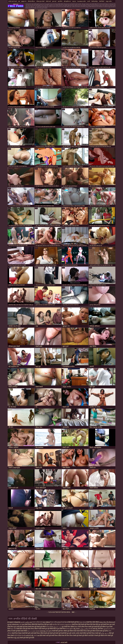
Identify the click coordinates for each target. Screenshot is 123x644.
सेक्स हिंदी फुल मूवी (98, 624)
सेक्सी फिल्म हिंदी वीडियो (93, 622)
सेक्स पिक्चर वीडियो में (33, 629)
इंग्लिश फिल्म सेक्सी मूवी (88, 627)
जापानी (89, 1)
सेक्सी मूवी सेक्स (24, 627)
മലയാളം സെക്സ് (46, 631)
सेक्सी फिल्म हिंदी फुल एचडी (45, 624)
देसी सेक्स (100, 629)
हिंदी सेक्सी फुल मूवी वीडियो (46, 629)
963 (73, 612)
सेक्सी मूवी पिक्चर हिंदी (87, 624)
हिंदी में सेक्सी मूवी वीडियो (98, 635)
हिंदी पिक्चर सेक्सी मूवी (95, 633)
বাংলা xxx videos (45, 622)
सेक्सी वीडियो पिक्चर (82, 631)
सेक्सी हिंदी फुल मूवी (66, 633)
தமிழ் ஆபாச (105, 633)
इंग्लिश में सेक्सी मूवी (13, 631)
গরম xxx (22, 624)
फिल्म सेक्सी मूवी (74, 635)
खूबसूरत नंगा (24, 1)
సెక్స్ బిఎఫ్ (17, 638)
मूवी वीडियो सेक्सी (72, 631)
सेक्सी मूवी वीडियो (41, 627)
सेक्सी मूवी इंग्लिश (104, 631)
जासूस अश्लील (109, 1)
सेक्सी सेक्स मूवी (32, 627)
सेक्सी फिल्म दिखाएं (17, 633)
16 (69, 612)
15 (67, 612)
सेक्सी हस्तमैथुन (95, 1)
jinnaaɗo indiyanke (14, 622)
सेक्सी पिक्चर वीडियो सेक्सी (40, 633)
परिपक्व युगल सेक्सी (40, 1)
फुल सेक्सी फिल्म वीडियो (68, 627)
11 (61, 612)
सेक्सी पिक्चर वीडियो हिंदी (31, 624)
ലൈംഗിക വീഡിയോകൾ (107, 622)
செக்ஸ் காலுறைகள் (66, 624)
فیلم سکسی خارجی (27, 622)
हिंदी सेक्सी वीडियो (23, 631)
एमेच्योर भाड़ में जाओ (12, 1)
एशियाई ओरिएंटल (31, 1)
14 (66, 612)
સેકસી (90, 629)
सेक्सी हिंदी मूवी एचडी (28, 633)
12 (62, 612)
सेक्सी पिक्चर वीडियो (56, 635)
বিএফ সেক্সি (54, 622)
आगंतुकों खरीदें (64, 642)
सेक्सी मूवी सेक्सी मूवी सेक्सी (27, 638)
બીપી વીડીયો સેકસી (20, 635)
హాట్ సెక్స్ (95, 629)
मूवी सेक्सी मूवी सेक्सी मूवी (54, 633)
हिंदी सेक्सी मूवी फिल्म (74, 622)
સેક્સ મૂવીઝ (70, 629)
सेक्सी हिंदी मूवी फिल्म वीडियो (60, 631)
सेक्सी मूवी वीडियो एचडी (85, 635)
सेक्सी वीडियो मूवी (84, 633)
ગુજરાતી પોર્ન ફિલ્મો (63, 622)
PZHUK (16, 4)
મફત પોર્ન (13, 629)
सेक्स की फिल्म (66, 635)
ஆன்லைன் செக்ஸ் (109, 629)
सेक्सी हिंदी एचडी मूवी (22, 629)
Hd (19, 1)
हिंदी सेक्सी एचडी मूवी (45, 635)
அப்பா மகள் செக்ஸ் (34, 631)
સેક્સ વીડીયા (50, 627)
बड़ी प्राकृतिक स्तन (67, 1)
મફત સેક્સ (83, 622)
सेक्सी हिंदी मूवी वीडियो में (100, 627)
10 (59, 612)
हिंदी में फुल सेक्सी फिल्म (60, 629)
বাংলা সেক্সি (36, 622)
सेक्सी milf (48, 1)
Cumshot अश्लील (81, 1)
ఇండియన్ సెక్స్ (29, 635)
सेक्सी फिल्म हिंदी (76, 624)
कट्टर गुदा (74, 1)
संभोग (106, 635)
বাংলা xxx (37, 635)
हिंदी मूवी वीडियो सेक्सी (93, 631)
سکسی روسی (84, 629)
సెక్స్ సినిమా (77, 629)
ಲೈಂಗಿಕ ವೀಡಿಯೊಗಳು (13, 624)
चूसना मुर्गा (54, 1)
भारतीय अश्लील (75, 633)
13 (64, 612)
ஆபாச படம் (58, 627)
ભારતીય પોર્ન (56, 624)
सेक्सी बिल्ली (102, 1)
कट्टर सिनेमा (60, 1)
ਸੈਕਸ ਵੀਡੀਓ (78, 627)
